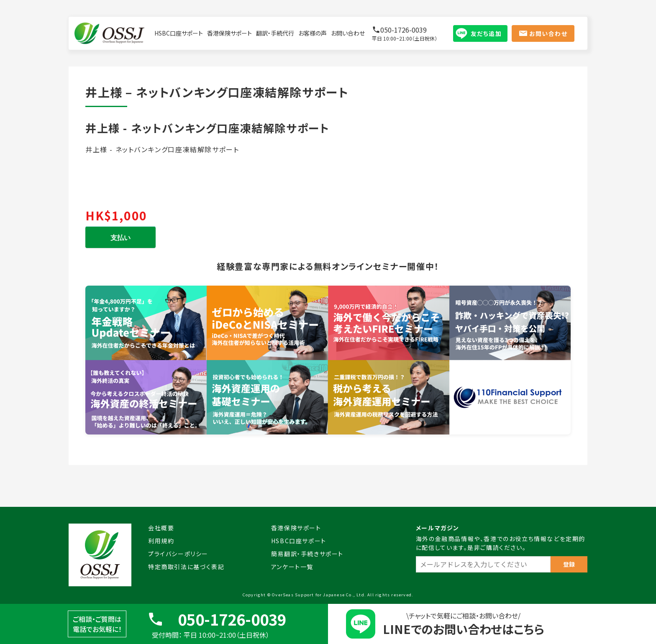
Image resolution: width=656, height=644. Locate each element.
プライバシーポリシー (178, 554)
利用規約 (161, 541)
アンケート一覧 (292, 567)
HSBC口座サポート (179, 33)
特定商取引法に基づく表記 (186, 567)
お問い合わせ (348, 33)
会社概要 (161, 528)
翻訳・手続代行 (275, 33)
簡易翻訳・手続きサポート (307, 554)
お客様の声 (313, 33)
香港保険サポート (229, 33)
